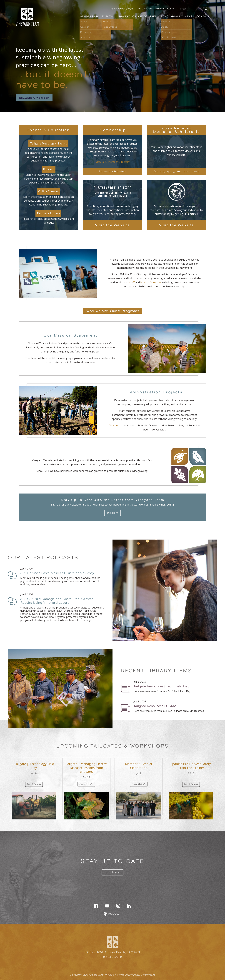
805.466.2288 (112, 957)
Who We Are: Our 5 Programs (113, 311)
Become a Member (34, 98)
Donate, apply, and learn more (177, 171)
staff (132, 282)
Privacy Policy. (133, 975)
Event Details (34, 784)
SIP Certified (144, 9)
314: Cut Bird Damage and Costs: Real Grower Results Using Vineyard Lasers (57, 601)
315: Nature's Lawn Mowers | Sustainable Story (57, 573)
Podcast (49, 169)
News (188, 16)
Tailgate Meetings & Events (48, 143)
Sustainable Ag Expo (122, 9)
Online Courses (145, 16)
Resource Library (48, 213)
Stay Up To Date (164, 9)
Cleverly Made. (148, 975)
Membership (89, 16)
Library (123, 16)
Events (107, 16)
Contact (203, 16)
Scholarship (171, 16)
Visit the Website (112, 225)
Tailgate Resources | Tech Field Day (161, 686)
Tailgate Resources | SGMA (155, 706)
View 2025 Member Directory (113, 162)
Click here (114, 425)
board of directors (151, 282)
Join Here (112, 513)
